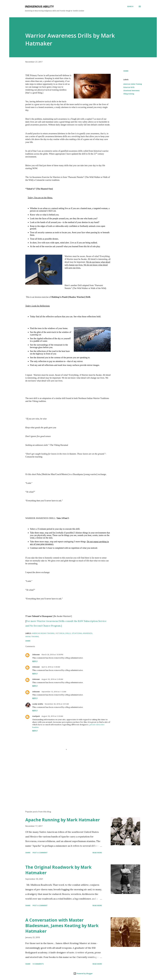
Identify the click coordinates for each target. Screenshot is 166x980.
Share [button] (126, 71)
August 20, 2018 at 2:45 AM (52, 679)
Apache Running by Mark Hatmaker (63, 820)
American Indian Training (133, 84)
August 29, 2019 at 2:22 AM (52, 716)
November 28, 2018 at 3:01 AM (57, 704)
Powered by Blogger (83, 973)
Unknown (36, 655)
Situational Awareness (131, 90)
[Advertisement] (64, 782)
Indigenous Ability (39, 6)
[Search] (130, 6)
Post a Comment (40, 853)
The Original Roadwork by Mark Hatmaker (58, 870)
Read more (97, 853)
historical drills (129, 87)
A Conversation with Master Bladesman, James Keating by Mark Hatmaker (62, 926)
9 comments (38, 964)
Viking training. (129, 94)
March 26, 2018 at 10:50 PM (52, 655)
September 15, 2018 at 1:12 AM (54, 692)
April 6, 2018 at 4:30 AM (51, 667)
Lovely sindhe (38, 704)
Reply (35, 661)
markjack (36, 716)
